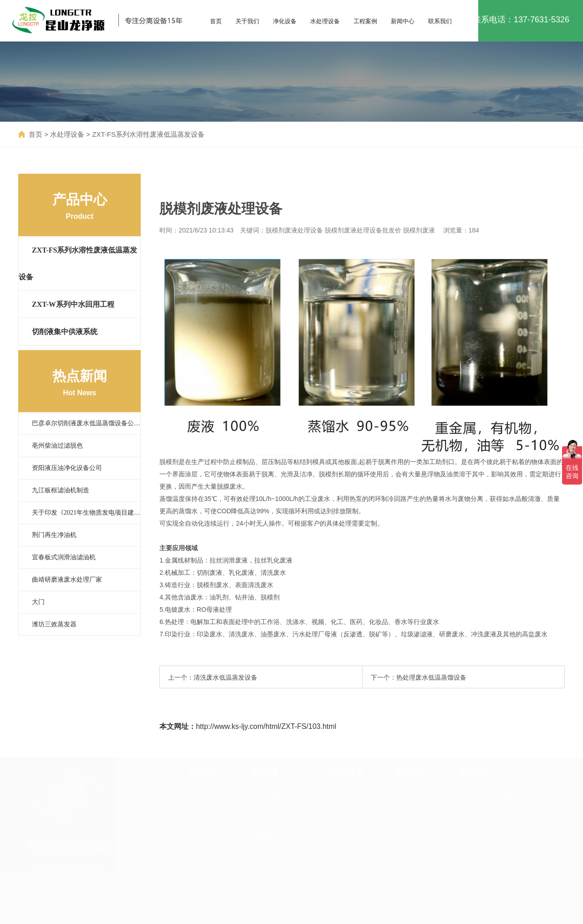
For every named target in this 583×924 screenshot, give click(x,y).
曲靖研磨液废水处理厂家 (67, 580)
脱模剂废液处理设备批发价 (363, 230)
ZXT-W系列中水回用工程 (73, 304)
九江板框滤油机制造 (61, 490)
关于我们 (247, 21)
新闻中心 (403, 21)
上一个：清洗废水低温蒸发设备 (213, 677)
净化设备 (285, 21)
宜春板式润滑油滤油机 (64, 557)
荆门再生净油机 (54, 535)
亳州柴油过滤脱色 (57, 446)
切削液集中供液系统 (65, 332)
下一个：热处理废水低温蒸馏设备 (419, 677)
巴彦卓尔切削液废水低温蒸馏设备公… (86, 423)
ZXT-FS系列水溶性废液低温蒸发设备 (148, 134)
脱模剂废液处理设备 (294, 230)
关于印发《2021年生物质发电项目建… (86, 513)
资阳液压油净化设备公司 (67, 468)
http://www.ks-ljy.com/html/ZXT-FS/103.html (266, 726)
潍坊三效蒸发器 (54, 624)
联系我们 (440, 21)
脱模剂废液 (419, 230)
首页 (216, 21)
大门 (38, 602)
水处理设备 (325, 21)
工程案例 (365, 21)
